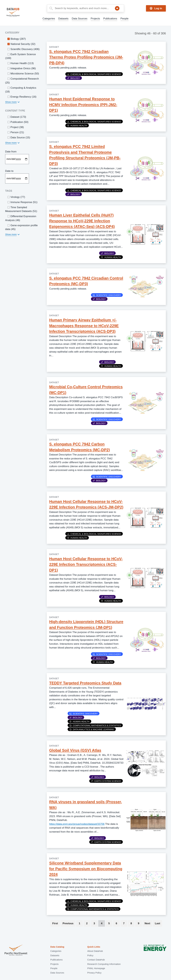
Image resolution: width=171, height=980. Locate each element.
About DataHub (95, 951)
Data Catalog (57, 947)
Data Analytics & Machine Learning (92, 729)
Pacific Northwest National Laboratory (16, 950)
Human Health (77, 126)
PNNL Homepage (96, 968)
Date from (11, 152)
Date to (9, 171)
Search (117, 8)
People (125, 19)
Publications (110, 19)
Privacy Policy (94, 973)
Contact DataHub (96, 960)
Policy (90, 955)
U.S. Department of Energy (155, 950)
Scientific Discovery (107, 295)
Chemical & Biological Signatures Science (94, 74)
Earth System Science (106, 781)
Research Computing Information (104, 964)
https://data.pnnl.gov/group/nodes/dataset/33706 (77, 824)
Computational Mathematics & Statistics (95, 725)
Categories (49, 19)
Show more (11, 102)
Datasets (63, 19)
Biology (74, 78)
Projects (95, 19)
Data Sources (80, 19)
